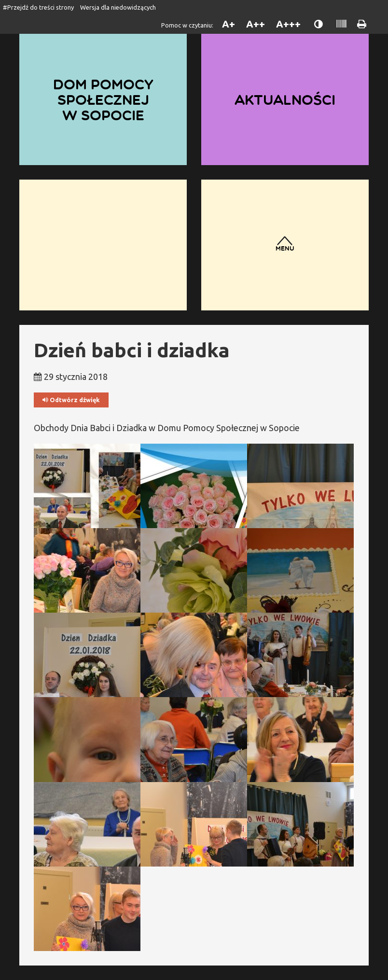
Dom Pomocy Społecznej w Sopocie (103, 99)
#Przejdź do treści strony (38, 7)
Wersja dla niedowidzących (118, 7)
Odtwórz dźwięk (71, 400)
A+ (229, 24)
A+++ (288, 24)
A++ (256, 24)
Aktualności (285, 99)
